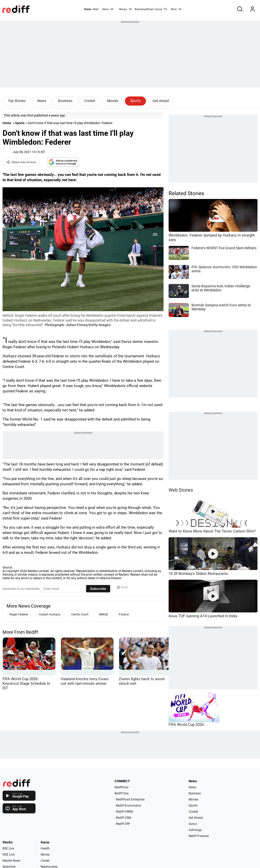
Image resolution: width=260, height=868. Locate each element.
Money (125, 9)
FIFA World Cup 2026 (186, 725)
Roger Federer (19, 614)
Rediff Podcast (199, 836)
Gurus (159, 9)
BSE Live (8, 848)
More (176, 9)
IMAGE (104, 614)
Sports (135, 101)
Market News (11, 861)
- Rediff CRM (123, 818)
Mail (96, 9)
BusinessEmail (144, 9)
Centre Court (80, 614)
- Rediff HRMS (124, 812)
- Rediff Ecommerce (128, 806)
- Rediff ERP (122, 824)
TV (165, 9)
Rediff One (121, 793)
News (108, 9)
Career (45, 861)
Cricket (90, 101)
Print (122, 587)
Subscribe (98, 589)
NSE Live (9, 855)
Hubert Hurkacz (50, 614)
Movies (113, 101)
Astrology (195, 830)
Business (65, 101)
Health (45, 848)
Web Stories (181, 490)
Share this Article (21, 162)
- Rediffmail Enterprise (129, 799)
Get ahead (161, 101)
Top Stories (17, 101)
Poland (124, 614)
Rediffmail (121, 787)
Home (88, 9)
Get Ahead (196, 818)
